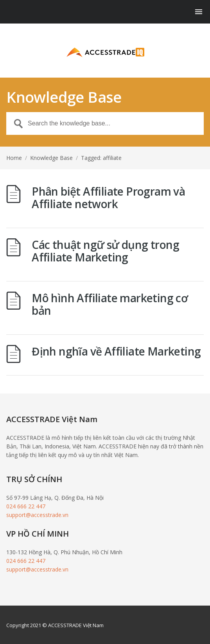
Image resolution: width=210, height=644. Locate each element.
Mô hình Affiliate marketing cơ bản (110, 304)
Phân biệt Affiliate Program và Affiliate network (108, 198)
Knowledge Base (51, 158)
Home (14, 158)
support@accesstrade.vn (37, 515)
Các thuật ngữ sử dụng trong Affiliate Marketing (105, 251)
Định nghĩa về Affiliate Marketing (116, 351)
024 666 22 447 (26, 506)
